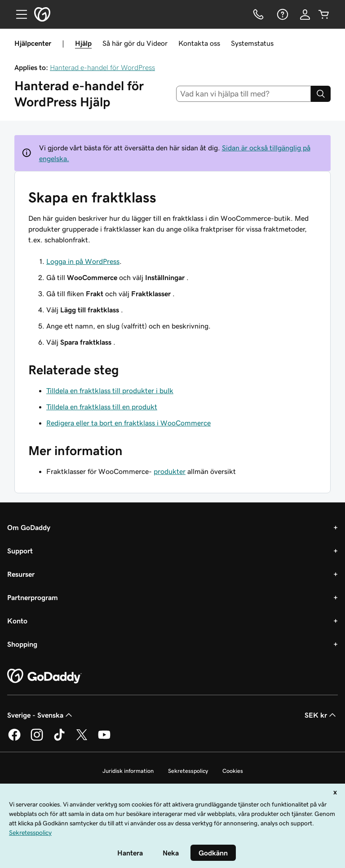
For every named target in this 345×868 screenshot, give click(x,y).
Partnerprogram (33, 597)
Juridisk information (128, 771)
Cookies (233, 771)
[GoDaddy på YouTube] (104, 739)
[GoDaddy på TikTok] (59, 739)
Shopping (22, 644)
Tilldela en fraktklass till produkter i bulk (110, 390)
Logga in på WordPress (83, 261)
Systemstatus (252, 43)
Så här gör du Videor (135, 43)
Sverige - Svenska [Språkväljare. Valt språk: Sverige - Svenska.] (41, 715)
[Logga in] (305, 14)
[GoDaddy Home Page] (44, 676)
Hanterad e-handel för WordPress (102, 67)
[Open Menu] (18, 14)
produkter (170, 471)
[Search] (321, 94)
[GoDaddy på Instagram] (37, 739)
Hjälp (83, 43)
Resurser (21, 574)
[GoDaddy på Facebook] (14, 739)
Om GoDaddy (29, 527)
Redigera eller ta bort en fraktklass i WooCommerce (128, 423)
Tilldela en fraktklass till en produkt (102, 407)
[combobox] (244, 94)
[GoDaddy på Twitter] (82, 739)
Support (20, 551)
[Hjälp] (282, 14)
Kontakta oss (199, 43)
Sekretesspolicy (188, 771)
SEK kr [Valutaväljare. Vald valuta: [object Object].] (321, 715)
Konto (17, 621)
